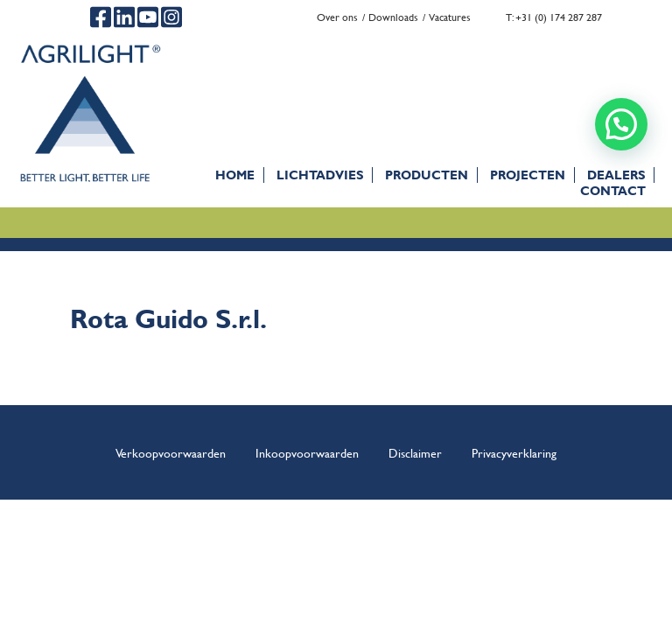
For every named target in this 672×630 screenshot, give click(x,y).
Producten (427, 175)
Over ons (337, 17)
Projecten (528, 175)
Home (235, 175)
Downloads (393, 17)
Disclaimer (415, 452)
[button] (621, 124)
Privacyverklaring (514, 452)
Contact (613, 190)
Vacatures (450, 17)
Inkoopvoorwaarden (307, 452)
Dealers (616, 175)
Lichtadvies (320, 175)
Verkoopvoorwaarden (171, 452)
